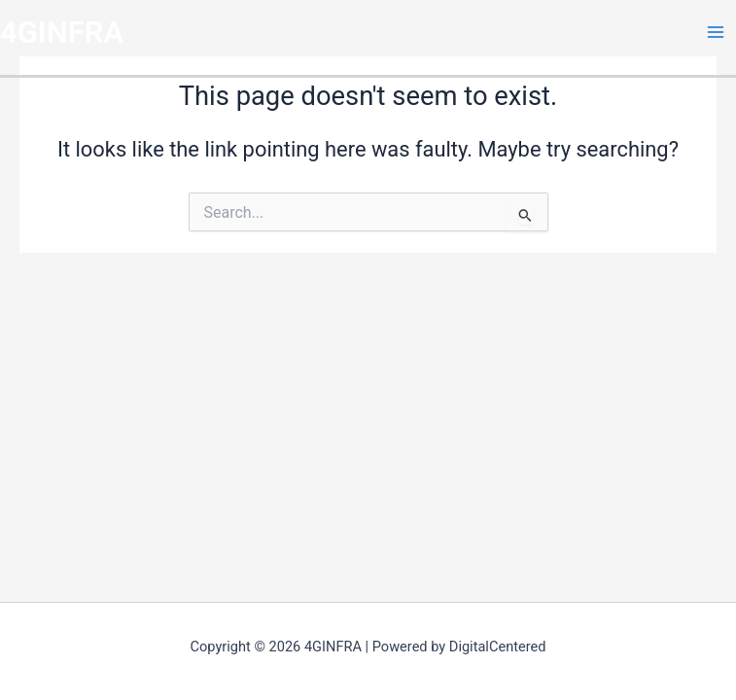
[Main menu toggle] (716, 32)
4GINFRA (62, 33)
